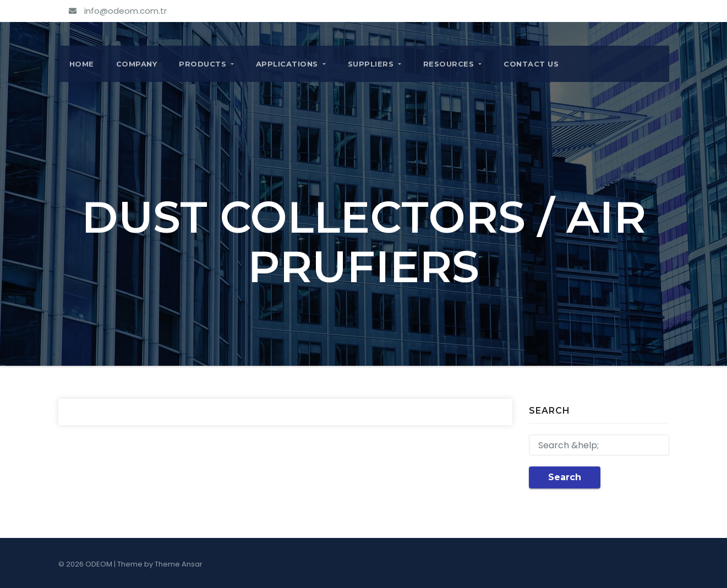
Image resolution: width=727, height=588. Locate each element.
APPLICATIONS (291, 64)
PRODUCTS (206, 64)
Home (82, 64)
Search (565, 477)
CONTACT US (531, 64)
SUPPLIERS (375, 64)
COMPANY (137, 64)
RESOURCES (452, 64)
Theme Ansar (179, 564)
